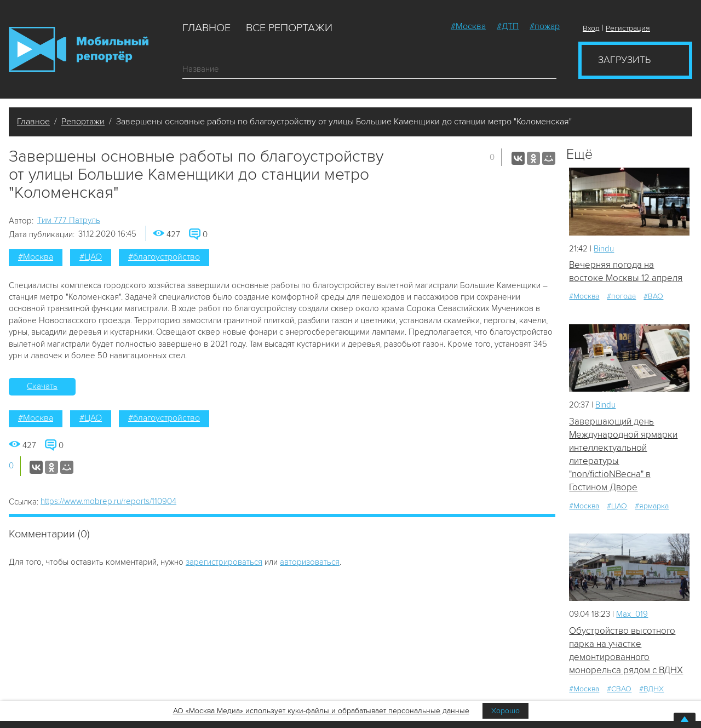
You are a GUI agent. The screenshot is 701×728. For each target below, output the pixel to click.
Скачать (42, 386)
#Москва (468, 26)
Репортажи (83, 122)
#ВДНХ (651, 689)
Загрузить (624, 60)
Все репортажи (289, 28)
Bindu (604, 249)
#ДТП (508, 26)
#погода (621, 297)
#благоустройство (164, 257)
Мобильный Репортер (79, 49)
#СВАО (619, 689)
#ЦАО (91, 257)
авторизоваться (310, 562)
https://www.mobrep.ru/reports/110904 (108, 501)
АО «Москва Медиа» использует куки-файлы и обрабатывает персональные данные (321, 711)
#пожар (545, 26)
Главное (206, 28)
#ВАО (653, 297)
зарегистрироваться (224, 562)
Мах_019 (632, 615)
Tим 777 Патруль (69, 220)
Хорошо (505, 711)
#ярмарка (652, 506)
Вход (591, 28)
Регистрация (628, 28)
